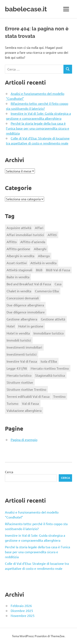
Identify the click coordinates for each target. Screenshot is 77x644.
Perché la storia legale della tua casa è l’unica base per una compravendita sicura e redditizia (38, 128)
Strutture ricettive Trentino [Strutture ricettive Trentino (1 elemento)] (26, 389)
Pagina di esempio (24, 440)
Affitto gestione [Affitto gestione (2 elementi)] (18, 249)
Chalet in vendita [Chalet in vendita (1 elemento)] (19, 291)
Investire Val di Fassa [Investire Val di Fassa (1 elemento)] (22, 361)
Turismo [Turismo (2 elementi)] (12, 403)
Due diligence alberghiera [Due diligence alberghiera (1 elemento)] (25, 305)
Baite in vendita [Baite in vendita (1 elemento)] (18, 277)
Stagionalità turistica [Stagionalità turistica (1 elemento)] (50, 375)
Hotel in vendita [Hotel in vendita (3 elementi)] (18, 333)
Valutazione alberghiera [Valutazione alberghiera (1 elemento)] (24, 410)
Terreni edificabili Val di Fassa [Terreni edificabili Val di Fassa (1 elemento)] (28, 396)
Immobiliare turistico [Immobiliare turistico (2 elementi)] (49, 333)
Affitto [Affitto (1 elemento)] (12, 242)
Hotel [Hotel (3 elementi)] (11, 326)
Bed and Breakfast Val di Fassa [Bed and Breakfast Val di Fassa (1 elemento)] (29, 284)
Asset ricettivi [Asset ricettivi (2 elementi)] (17, 263)
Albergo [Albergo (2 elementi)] (44, 256)
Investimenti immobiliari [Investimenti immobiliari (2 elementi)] (24, 347)
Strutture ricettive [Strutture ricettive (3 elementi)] (20, 382)
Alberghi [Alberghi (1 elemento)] (40, 249)
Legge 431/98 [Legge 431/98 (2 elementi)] (17, 368)
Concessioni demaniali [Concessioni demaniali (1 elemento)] (23, 298)
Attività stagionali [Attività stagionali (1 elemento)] (19, 270)
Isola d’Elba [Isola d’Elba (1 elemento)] (49, 361)
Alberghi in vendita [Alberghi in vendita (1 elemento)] (20, 256)
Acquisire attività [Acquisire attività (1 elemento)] (19, 228)
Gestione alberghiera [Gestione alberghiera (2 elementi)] (22, 319)
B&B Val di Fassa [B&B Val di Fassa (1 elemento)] (58, 270)
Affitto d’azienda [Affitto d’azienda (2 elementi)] (33, 242)
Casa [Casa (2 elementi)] (58, 284)
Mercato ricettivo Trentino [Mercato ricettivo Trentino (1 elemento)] (50, 368)
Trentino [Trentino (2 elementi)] (59, 396)
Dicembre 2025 (22, 611)
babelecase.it (26, 9)
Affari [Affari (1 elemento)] (39, 228)
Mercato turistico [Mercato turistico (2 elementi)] (19, 375)
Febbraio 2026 (21, 606)
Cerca (9, 472)
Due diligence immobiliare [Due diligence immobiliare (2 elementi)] (26, 312)
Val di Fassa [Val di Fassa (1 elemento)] (30, 403)
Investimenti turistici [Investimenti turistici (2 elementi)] (22, 354)
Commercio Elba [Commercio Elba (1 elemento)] (47, 291)
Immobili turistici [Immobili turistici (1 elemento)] (19, 340)
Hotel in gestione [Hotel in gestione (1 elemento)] (31, 326)
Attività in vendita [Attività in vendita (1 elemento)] (43, 263)
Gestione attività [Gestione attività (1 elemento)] (53, 319)
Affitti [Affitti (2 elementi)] (52, 235)
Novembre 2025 (23, 615)
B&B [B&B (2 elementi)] (39, 270)
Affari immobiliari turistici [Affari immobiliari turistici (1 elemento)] (25, 235)
